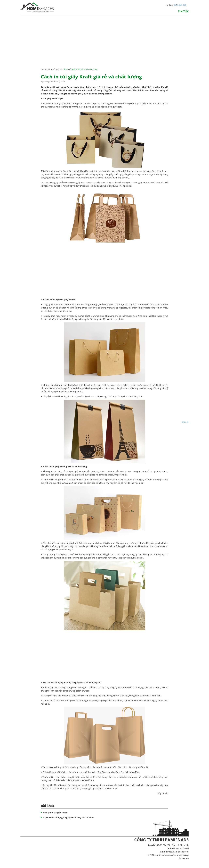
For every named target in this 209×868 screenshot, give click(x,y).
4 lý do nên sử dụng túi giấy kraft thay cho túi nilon (69, 818)
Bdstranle (184, 858)
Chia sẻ (185, 422)
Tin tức (183, 11)
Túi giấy (56, 69)
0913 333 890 (180, 5)
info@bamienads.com (178, 852)
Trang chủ (46, 69)
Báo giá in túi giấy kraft (55, 813)
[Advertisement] (104, 45)
